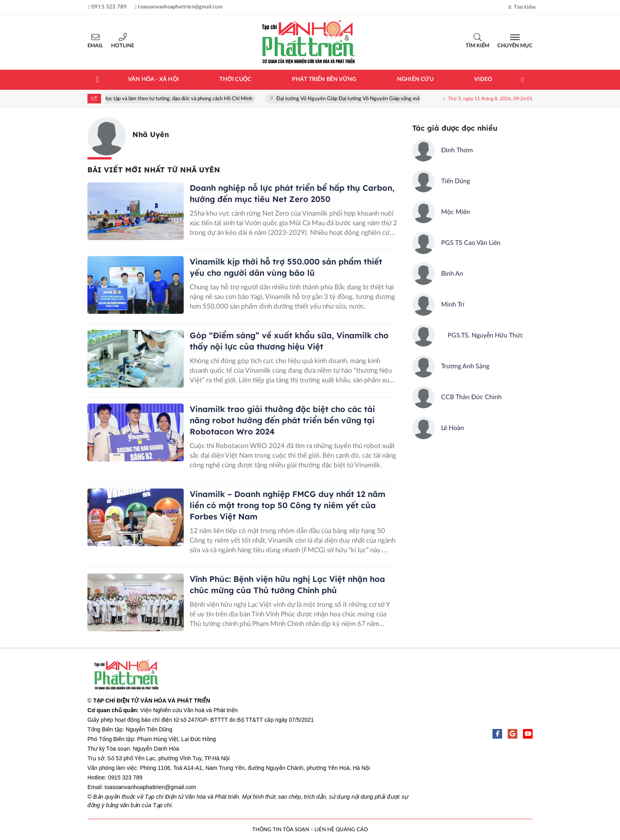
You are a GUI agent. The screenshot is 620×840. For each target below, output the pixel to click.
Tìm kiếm (477, 46)
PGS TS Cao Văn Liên (471, 243)
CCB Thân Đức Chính (471, 397)
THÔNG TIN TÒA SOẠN (281, 830)
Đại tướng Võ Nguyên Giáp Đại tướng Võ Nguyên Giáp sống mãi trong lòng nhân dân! (375, 99)
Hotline (123, 46)
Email (95, 46)
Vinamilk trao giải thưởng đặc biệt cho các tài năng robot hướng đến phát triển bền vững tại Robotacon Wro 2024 (282, 420)
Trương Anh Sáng (465, 366)
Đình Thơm (457, 150)
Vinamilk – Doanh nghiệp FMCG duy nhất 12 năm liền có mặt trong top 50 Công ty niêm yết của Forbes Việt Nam (288, 505)
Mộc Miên (456, 212)
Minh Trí (453, 305)
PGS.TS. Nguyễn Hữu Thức (482, 335)
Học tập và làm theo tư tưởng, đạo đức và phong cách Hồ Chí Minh (181, 99)
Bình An (452, 274)
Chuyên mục (515, 46)
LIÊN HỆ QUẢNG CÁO (341, 830)
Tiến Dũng (456, 181)
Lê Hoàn (453, 428)
